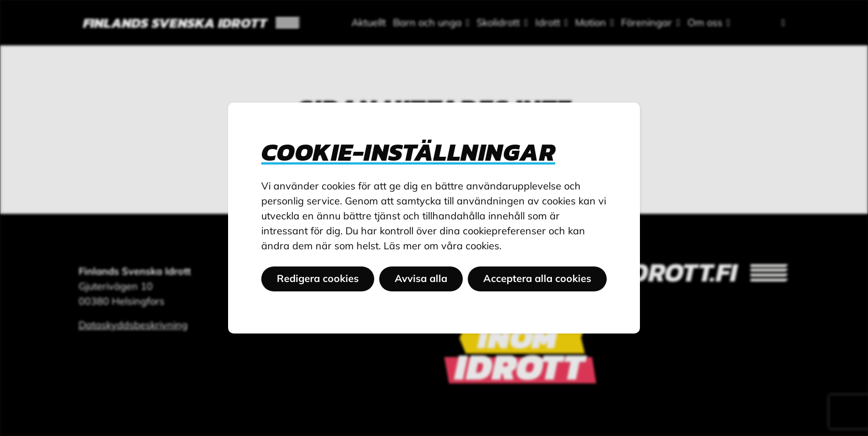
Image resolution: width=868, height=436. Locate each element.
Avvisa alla (421, 278)
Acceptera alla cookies (537, 278)
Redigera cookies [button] (318, 278)
